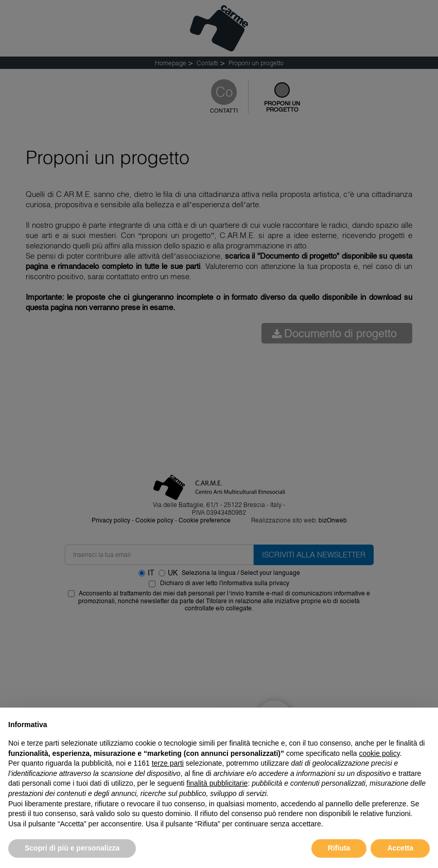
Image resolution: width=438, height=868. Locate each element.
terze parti (168, 763)
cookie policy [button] (380, 753)
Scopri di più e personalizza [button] (72, 848)
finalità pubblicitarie (217, 783)
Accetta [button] (400, 848)
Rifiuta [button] (339, 848)
